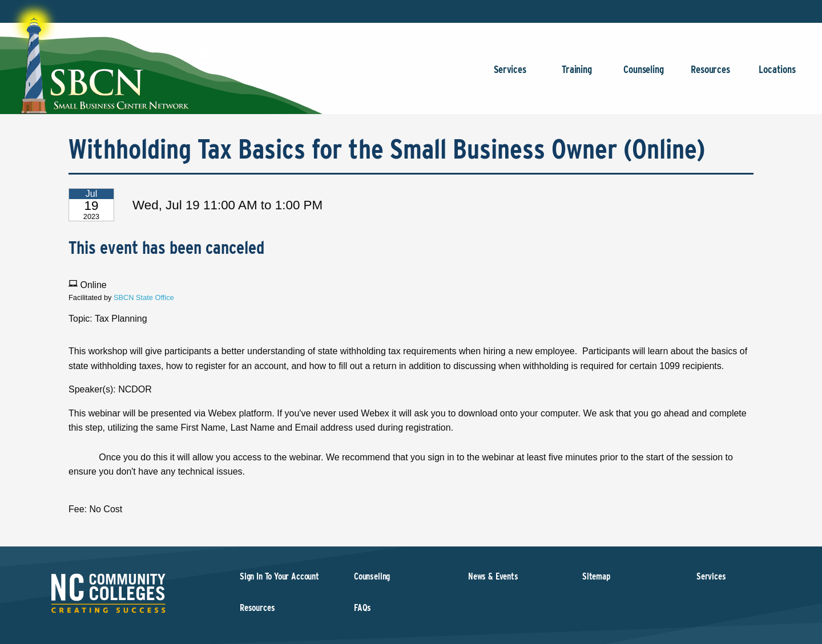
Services (510, 75)
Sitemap (596, 576)
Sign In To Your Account (279, 576)
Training (577, 75)
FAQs (362, 608)
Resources (710, 75)
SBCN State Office (144, 297)
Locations (777, 75)
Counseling (644, 75)
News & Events (493, 576)
